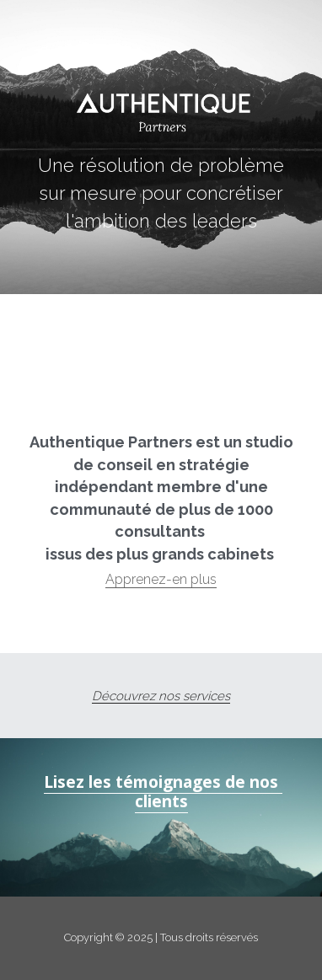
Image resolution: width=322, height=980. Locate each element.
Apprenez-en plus (161, 579)
